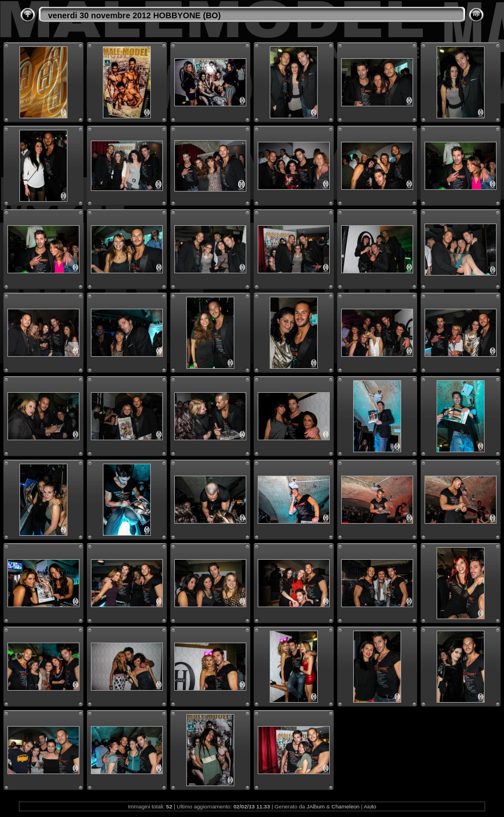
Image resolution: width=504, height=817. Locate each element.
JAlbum (315, 806)
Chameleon (345, 806)
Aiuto (370, 806)
